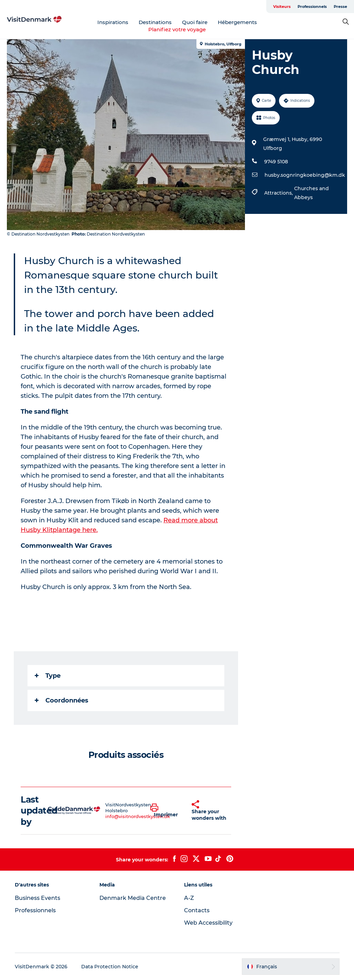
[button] (166, 811)
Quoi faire (195, 22)
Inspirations (113, 22)
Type (48, 676)
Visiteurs (282, 7)
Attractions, (279, 193)
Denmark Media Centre (133, 898)
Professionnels (312, 7)
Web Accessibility (208, 923)
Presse (340, 7)
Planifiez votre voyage (177, 29)
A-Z (189, 898)
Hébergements (237, 22)
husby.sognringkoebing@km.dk (305, 175)
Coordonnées (62, 700)
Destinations (155, 22)
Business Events (37, 898)
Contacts (197, 910)
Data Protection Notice (110, 967)
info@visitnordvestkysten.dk (138, 816)
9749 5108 (276, 162)
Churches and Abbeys (312, 193)
